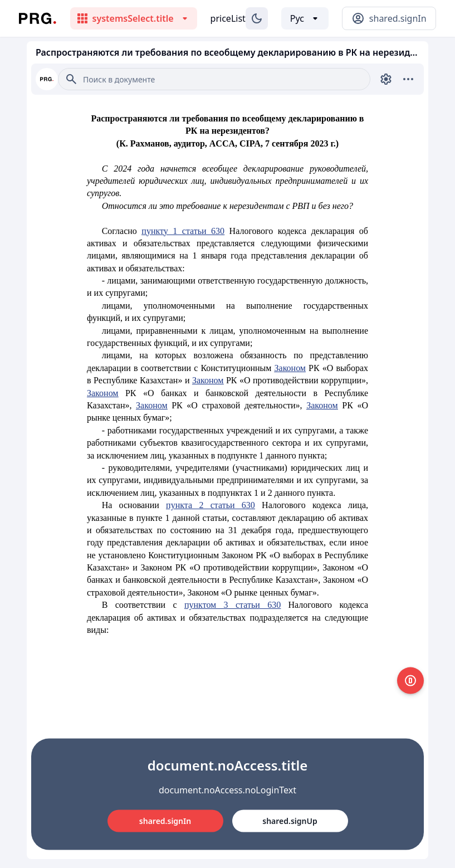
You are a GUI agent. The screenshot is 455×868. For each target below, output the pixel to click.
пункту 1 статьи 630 (183, 231)
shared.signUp (290, 821)
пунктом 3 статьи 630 (233, 605)
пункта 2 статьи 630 (211, 505)
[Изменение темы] (257, 18)
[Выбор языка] (305, 18)
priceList (228, 18)
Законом (290, 368)
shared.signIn (165, 821)
